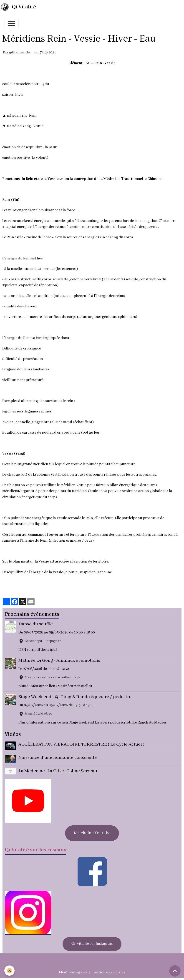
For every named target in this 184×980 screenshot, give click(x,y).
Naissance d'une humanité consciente (58, 758)
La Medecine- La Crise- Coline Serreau (58, 771)
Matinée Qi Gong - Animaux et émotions (59, 660)
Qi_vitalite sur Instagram (92, 944)
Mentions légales (73, 972)
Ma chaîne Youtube (92, 833)
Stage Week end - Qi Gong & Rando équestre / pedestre (75, 697)
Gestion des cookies (109, 972)
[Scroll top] (175, 971)
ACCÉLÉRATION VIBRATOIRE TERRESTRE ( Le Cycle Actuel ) (81, 744)
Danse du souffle (36, 624)
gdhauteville (19, 53)
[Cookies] (10, 971)
